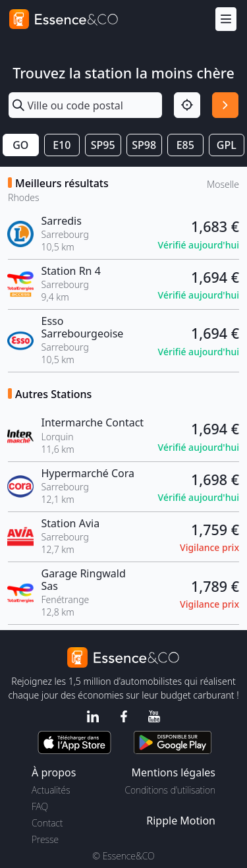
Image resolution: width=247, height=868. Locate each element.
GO (20, 145)
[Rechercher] (225, 105)
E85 (185, 145)
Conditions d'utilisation (170, 790)
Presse (45, 839)
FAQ (40, 806)
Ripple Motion (181, 821)
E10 (62, 145)
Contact (47, 823)
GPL (227, 145)
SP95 (103, 145)
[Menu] (226, 19)
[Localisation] (187, 105)
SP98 (144, 145)
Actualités (51, 790)
